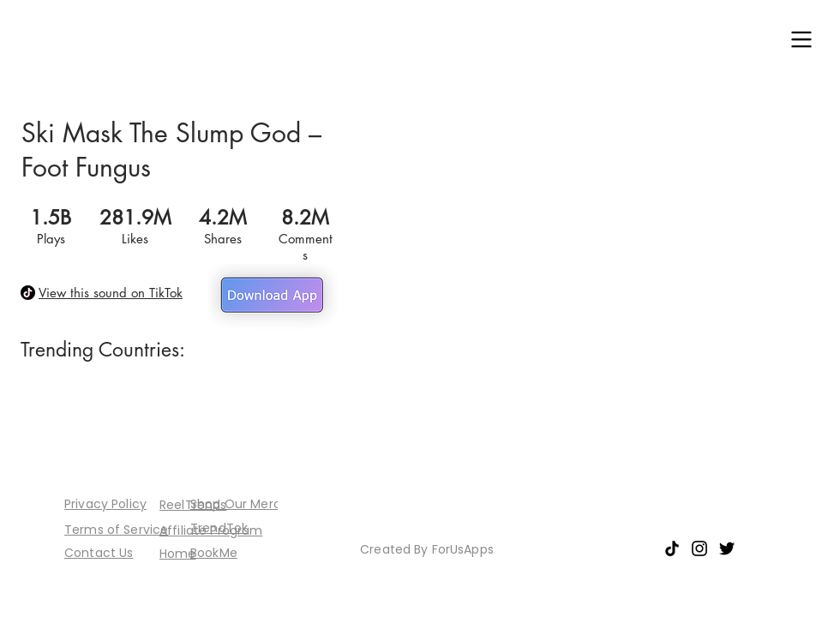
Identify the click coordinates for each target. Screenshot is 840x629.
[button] (801, 39)
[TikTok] (672, 548)
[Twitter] (727, 548)
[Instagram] (699, 548)
